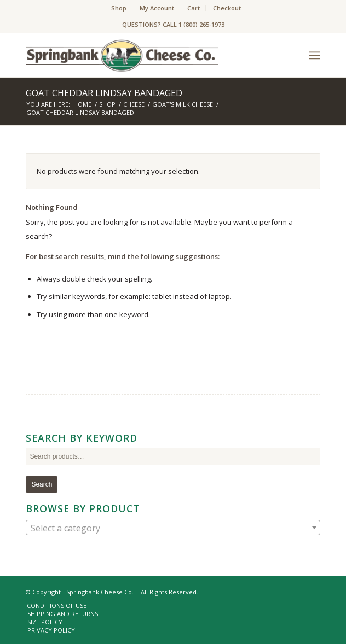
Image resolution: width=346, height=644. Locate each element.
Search (42, 484)
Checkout (227, 8)
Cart (194, 8)
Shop (119, 8)
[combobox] (173, 528)
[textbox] (173, 528)
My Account (157, 8)
